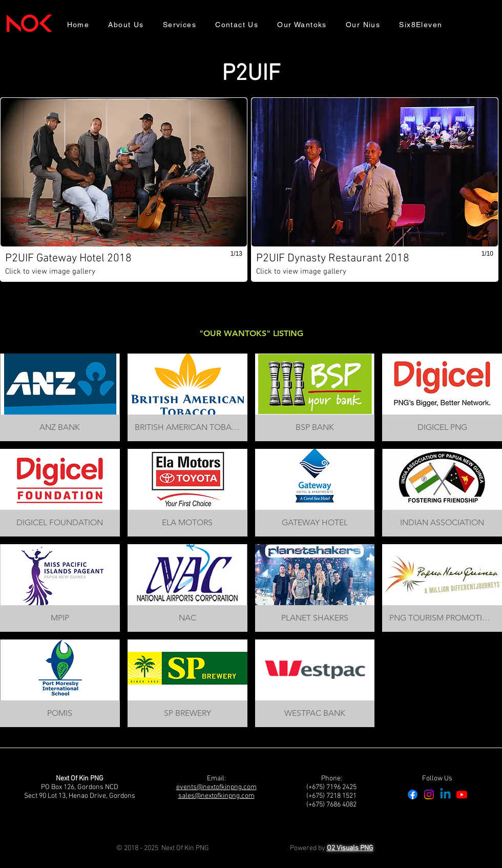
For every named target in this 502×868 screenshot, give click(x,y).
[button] (124, 190)
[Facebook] (413, 794)
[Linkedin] (445, 794)
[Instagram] (429, 794)
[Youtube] (462, 794)
